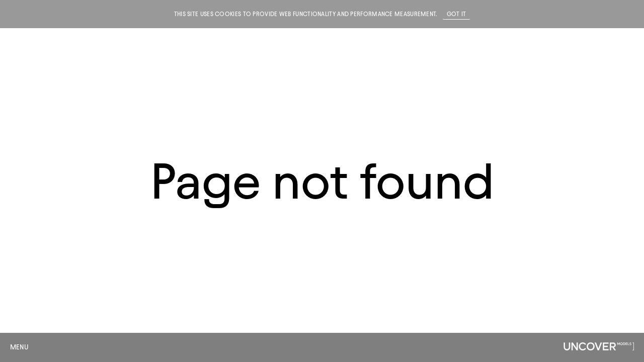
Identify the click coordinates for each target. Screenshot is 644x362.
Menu (19, 347)
